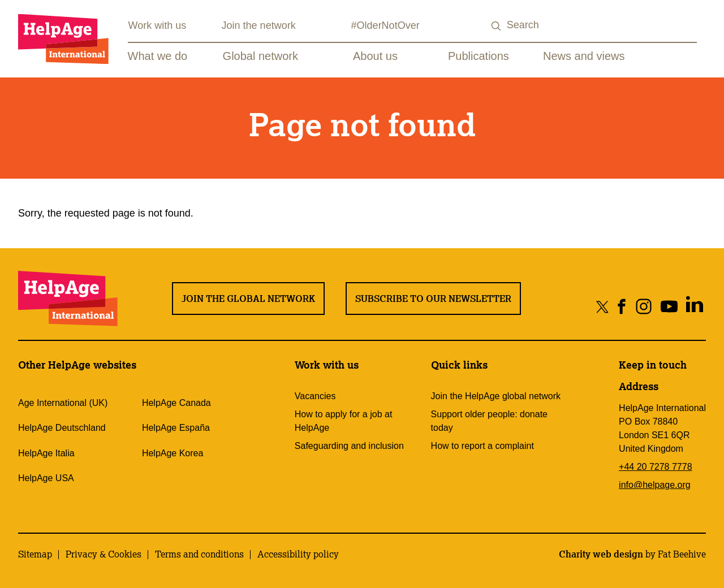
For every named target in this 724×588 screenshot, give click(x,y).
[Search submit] (497, 26)
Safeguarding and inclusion (349, 446)
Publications (479, 56)
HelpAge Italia (46, 453)
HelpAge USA (46, 478)
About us (375, 56)
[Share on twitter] (603, 306)
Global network (260, 56)
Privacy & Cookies (104, 554)
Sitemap (35, 554)
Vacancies (315, 396)
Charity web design (601, 554)
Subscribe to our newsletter (433, 299)
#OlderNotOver (385, 25)
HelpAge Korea (173, 453)
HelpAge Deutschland (62, 428)
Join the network (259, 25)
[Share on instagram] (643, 306)
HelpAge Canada (176, 403)
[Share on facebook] (622, 306)
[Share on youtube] (669, 306)
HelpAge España (176, 428)
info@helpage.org (655, 485)
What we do (158, 56)
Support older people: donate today (489, 421)
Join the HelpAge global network (496, 396)
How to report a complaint (482, 446)
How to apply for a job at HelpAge (344, 421)
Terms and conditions (199, 554)
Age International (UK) (63, 403)
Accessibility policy (298, 554)
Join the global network (248, 299)
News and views (584, 56)
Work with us (158, 25)
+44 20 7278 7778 (655, 467)
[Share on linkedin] (694, 306)
